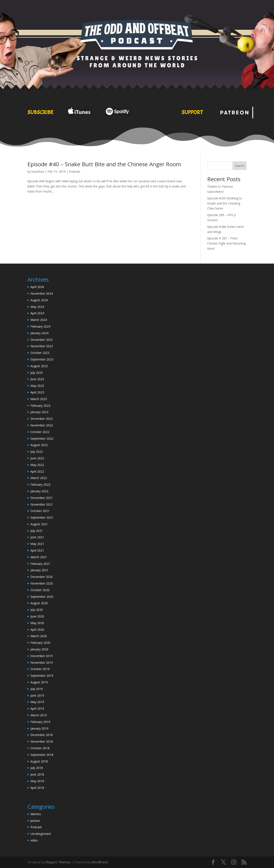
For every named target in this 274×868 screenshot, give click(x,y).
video (34, 840)
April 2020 (37, 630)
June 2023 (37, 379)
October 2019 (40, 669)
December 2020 (42, 577)
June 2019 (37, 695)
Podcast (75, 171)
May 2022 (37, 465)
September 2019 (42, 676)
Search (240, 166)
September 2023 (42, 359)
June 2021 (37, 537)
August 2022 (39, 445)
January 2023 (39, 412)
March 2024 (39, 320)
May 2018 (37, 781)
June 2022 (37, 458)
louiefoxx (38, 171)
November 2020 (42, 583)
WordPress (100, 862)
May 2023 (37, 386)
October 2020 (40, 590)
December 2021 (42, 498)
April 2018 (37, 788)
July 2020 (37, 610)
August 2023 (39, 366)
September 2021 (42, 517)
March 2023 (39, 399)
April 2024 (37, 313)
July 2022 (37, 452)
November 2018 (42, 741)
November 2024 (42, 293)
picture (35, 821)
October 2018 (40, 748)
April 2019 (37, 708)
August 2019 (39, 682)
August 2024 (39, 300)
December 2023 (42, 340)
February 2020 (40, 643)
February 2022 (40, 484)
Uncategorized (40, 834)
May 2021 (37, 544)
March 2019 (39, 715)
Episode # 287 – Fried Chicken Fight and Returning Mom (226, 243)
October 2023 (40, 353)
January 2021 (39, 570)
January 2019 (39, 728)
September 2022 (42, 438)
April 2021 (37, 550)
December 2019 (42, 656)
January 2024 (39, 333)
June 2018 (37, 774)
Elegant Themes (58, 862)
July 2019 (37, 689)
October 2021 (40, 511)
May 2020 (37, 623)
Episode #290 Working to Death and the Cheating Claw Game (225, 203)
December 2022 (42, 419)
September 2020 (42, 597)
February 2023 (40, 406)
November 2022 (42, 425)
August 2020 (39, 603)
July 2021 (37, 531)
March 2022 (39, 478)
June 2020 (37, 616)
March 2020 (39, 636)
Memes (36, 814)
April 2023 (37, 392)
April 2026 (37, 287)
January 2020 (39, 649)
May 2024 (37, 307)
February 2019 (40, 722)
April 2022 (37, 471)
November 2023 (42, 346)
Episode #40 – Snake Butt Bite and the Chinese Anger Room (104, 164)
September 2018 (42, 755)
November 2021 (42, 504)
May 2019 (37, 702)
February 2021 (40, 564)
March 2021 (39, 557)
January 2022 (39, 491)
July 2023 (37, 373)
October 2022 (40, 432)
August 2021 (39, 524)
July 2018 (37, 768)
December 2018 (42, 735)
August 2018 (39, 761)
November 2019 (42, 662)
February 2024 (40, 326)
